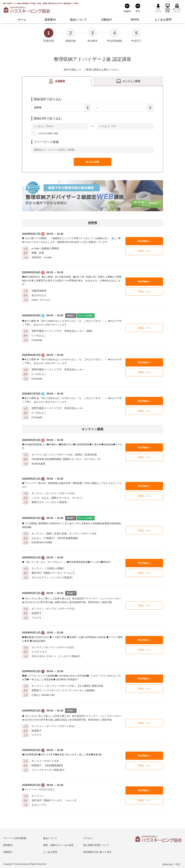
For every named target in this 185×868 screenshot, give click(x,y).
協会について (50, 838)
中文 (178, 864)
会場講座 (60, 81)
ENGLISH (167, 864)
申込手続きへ (144, 241)
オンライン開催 (131, 81)
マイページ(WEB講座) (15, 838)
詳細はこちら (144, 251)
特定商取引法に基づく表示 (97, 852)
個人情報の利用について (96, 845)
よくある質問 (50, 852)
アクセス (88, 838)
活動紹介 (8, 852)
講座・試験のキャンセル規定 (58, 845)
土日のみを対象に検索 (48, 134)
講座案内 (8, 845)
